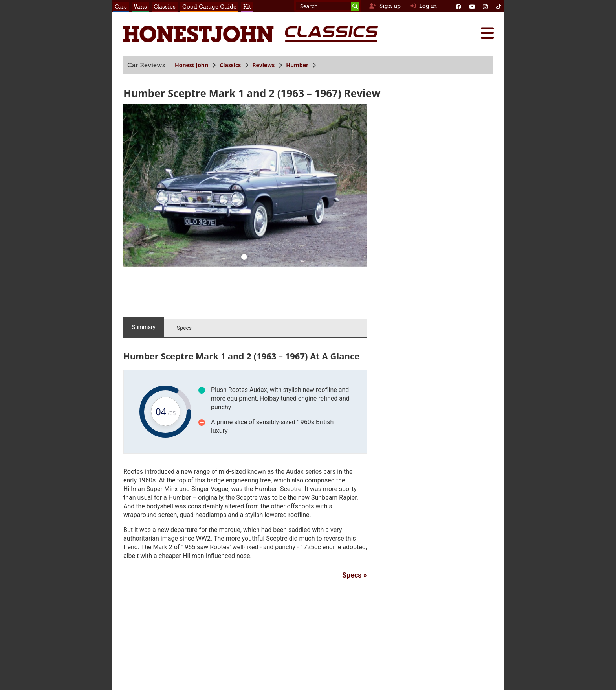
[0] (244, 258)
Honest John (192, 65)
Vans (140, 7)
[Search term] (328, 6)
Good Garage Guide (209, 7)
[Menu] (487, 33)
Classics (165, 7)
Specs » (355, 575)
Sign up (385, 6)
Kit (247, 7)
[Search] (355, 6)
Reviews (263, 65)
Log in (423, 6)
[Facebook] (458, 6)
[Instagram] (485, 6)
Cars (121, 7)
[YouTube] (472, 6)
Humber (297, 65)
